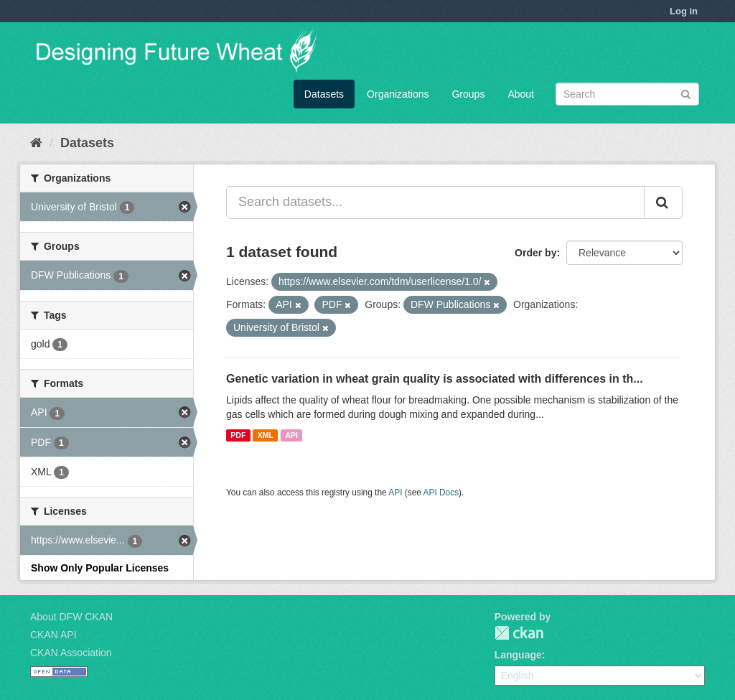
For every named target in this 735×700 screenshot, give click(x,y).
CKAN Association (71, 653)
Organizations (398, 94)
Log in (684, 11)
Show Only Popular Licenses (100, 568)
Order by (535, 253)
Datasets (324, 94)
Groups (468, 94)
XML (266, 435)
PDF (238, 435)
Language (518, 655)
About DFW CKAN (71, 617)
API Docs (441, 493)
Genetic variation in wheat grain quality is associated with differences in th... (435, 379)
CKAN (519, 633)
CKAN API (53, 635)
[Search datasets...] (435, 202)
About (521, 94)
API (291, 435)
